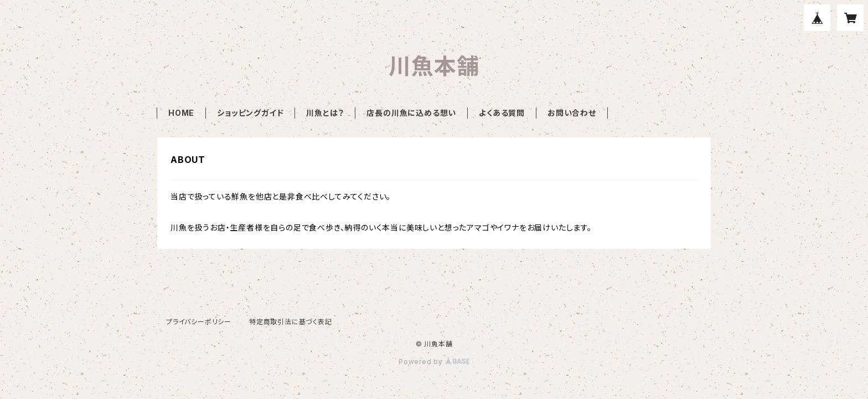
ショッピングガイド (250, 113)
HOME (181, 113)
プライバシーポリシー (199, 322)
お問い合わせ (572, 113)
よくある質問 (502, 113)
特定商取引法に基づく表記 (291, 322)
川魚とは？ (325, 113)
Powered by (434, 362)
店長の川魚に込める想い (411, 113)
